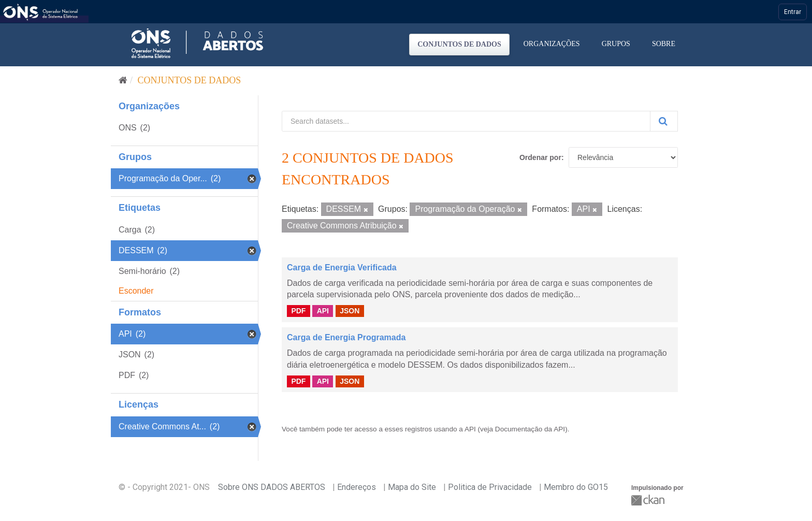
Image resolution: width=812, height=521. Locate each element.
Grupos (616, 44)
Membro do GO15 (576, 487)
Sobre (664, 44)
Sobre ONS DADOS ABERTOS (272, 487)
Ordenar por (540, 157)
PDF (298, 311)
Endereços (357, 487)
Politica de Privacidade (490, 487)
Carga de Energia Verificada (342, 267)
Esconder (136, 291)
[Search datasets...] (466, 121)
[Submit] (664, 121)
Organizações (552, 44)
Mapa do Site (412, 487)
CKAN (649, 500)
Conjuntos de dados (459, 44)
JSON (350, 311)
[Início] (123, 80)
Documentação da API (530, 429)
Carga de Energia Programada (346, 337)
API (323, 311)
